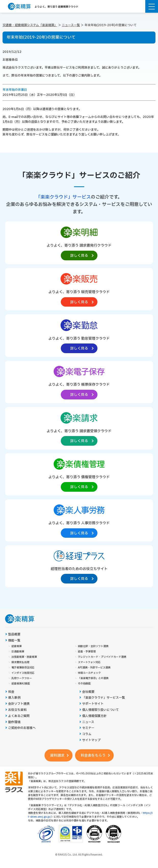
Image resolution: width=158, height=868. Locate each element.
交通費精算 (18, 652)
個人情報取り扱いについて (100, 710)
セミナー (88, 728)
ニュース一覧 (71, 25)
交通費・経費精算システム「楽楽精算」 (30, 25)
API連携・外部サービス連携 (94, 668)
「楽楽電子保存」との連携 (93, 678)
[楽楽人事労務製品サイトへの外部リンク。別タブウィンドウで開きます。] (79, 520)
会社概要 (88, 692)
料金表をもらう (93, 755)
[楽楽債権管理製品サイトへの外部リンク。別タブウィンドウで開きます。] (79, 474)
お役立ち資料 (17, 710)
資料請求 (57, 755)
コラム (87, 734)
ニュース (88, 722)
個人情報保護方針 (94, 716)
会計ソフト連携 (19, 704)
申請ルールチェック (89, 673)
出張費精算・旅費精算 (24, 657)
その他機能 (84, 684)
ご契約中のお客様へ (22, 728)
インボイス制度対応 (23, 673)
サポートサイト (93, 704)
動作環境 (14, 722)
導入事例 (14, 698)
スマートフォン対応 (89, 662)
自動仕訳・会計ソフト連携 (93, 646)
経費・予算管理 (87, 652)
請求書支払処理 (20, 662)
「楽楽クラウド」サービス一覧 (104, 698)
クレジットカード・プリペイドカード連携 (102, 657)
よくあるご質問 (19, 716)
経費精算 (17, 646)
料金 (11, 692)
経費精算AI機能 (21, 684)
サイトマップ (91, 740)
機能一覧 (14, 641)
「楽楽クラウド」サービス (63, 197)
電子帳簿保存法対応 (23, 668)
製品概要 (14, 634)
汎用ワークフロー (22, 678)
